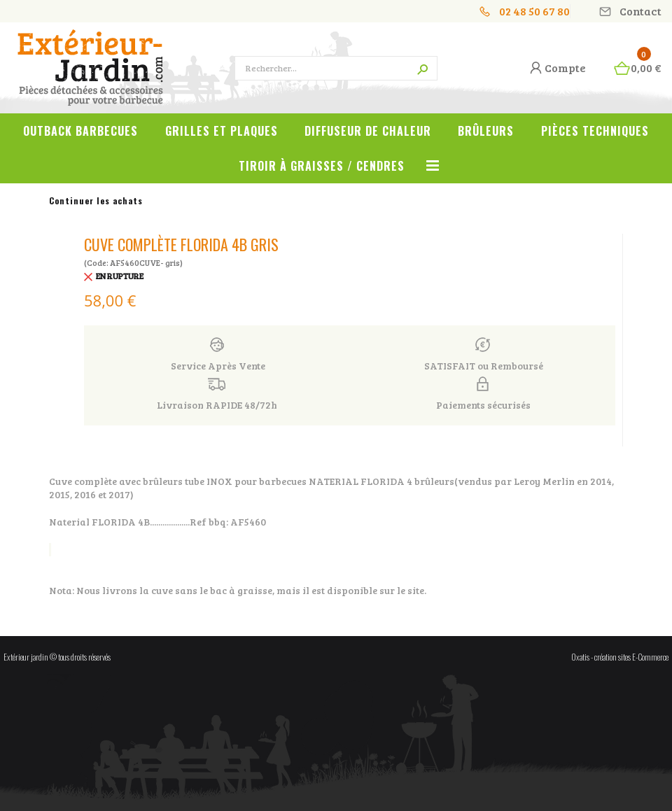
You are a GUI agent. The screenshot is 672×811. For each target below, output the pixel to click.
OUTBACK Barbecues (80, 131)
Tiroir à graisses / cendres (322, 166)
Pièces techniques (595, 131)
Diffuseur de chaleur (368, 131)
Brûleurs (486, 131)
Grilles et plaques (222, 131)
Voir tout (433, 173)
